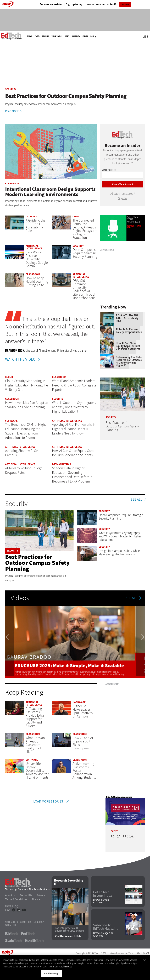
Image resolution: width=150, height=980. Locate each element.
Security (11, 89)
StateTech (13, 941)
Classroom (12, 184)
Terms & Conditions (16, 899)
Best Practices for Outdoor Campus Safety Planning (37, 563)
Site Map (37, 899)
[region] (75, 967)
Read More (14, 111)
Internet (31, 217)
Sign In (123, 198)
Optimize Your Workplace (134, 219)
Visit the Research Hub (68, 936)
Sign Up (124, 4)
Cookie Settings (51, 974)
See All (136, 500)
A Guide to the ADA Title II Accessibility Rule (127, 318)
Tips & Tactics (57, 36)
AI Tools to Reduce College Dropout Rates (129, 331)
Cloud (76, 217)
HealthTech (34, 941)
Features (46, 36)
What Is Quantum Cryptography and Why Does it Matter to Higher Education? (120, 536)
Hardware (79, 702)
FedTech (28, 934)
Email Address (109, 170)
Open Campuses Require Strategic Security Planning (121, 517)
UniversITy (76, 36)
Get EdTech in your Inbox (102, 894)
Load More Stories (48, 801)
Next (141, 642)
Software (11, 421)
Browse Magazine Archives (103, 934)
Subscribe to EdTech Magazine (106, 927)
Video (67, 36)
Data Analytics (62, 464)
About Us (10, 895)
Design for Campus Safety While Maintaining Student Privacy (119, 552)
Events (85, 36)
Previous (9, 642)
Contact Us (26, 895)
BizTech (12, 934)
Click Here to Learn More (134, 227)
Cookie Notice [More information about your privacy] (66, 967)
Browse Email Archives (101, 901)
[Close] (145, 960)
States (37, 36)
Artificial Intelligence (34, 247)
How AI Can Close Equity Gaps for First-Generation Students (128, 346)
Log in (145, 36)
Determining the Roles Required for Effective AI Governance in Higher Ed (129, 361)
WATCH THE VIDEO (23, 359)
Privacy (41, 895)
